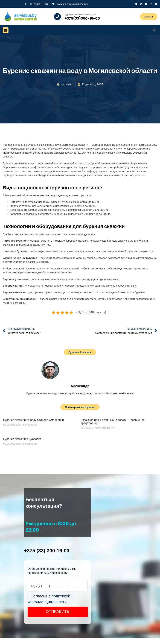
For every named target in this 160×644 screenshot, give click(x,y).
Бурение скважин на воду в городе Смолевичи (34, 420)
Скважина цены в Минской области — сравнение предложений (113, 422)
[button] (6, 30)
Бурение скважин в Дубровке (22, 439)
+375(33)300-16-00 (82, 18)
